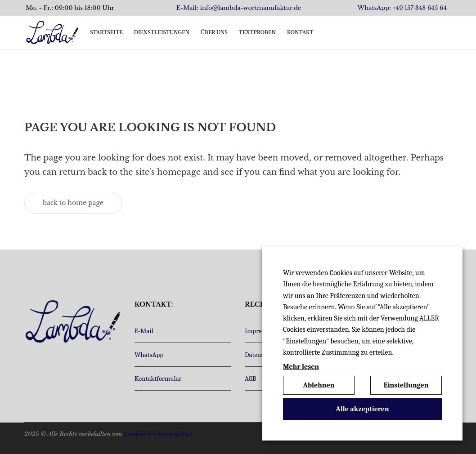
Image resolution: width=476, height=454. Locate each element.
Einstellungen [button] (406, 385)
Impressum (260, 331)
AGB (250, 378)
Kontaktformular (158, 378)
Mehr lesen (301, 367)
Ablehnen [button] (319, 385)
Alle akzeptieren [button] (362, 409)
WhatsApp (149, 355)
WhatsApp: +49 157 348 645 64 (402, 8)
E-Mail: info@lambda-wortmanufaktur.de (239, 8)
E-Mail (144, 331)
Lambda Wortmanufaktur (158, 434)
